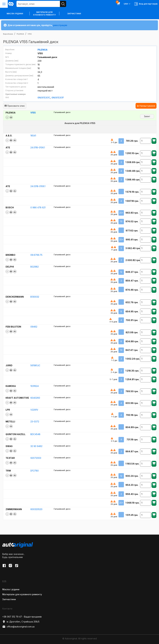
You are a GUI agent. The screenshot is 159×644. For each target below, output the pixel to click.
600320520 (36, 509)
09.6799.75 (36, 255)
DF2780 (35, 470)
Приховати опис (15, 106)
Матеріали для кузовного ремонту (44, 13)
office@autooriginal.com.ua (18, 626)
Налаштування (146, 106)
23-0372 (35, 422)
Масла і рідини (11, 589)
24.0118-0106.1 (38, 147)
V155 (33, 112)
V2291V (34, 410)
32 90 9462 (36, 446)
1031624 (35, 386)
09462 (34, 327)
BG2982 (35, 267)
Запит (147, 116)
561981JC (35, 365)
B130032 (35, 297)
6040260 (35, 398)
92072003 (36, 458)
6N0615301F (58, 98)
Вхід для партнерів (146, 4)
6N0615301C (44, 98)
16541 (33, 135)
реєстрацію (60, 25)
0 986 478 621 (38, 207)
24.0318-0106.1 (38, 186)
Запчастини (74, 14)
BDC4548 (35, 434)
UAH (127, 4)
